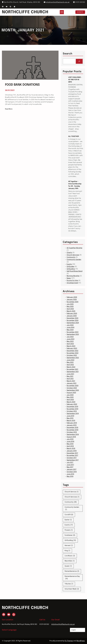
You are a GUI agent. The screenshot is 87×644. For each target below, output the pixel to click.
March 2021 (71, 381)
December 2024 (72, 318)
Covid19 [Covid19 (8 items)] (69, 515)
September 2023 (73, 334)
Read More (9, 109)
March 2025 (71, 311)
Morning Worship (73, 276)
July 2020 (70, 395)
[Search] (79, 61)
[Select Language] (78, 630)
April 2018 (70, 446)
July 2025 (70, 304)
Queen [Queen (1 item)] (68, 566)
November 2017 (72, 456)
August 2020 (71, 393)
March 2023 (71, 346)
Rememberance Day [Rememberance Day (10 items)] (72, 578)
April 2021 (70, 379)
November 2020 (73, 386)
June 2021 (70, 374)
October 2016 (72, 472)
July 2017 (70, 462)
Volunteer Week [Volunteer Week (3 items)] (72, 589)
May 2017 (70, 467)
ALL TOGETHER (74, 136)
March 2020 (71, 402)
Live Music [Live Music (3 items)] (70, 556)
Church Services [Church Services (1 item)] (72, 497)
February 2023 (72, 348)
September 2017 (73, 460)
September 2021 (73, 372)
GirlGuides (70, 267)
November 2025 (73, 302)
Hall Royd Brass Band (75, 271)
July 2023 (70, 337)
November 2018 (72, 430)
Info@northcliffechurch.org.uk (63, 624)
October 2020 (72, 388)
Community (71, 257)
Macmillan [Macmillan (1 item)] (70, 561)
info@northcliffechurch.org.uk (58, 2)
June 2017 (70, 465)
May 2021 (70, 376)
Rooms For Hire (72, 281)
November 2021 (72, 369)
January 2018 (72, 451)
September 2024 (73, 323)
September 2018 (73, 435)
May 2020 (70, 397)
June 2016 (70, 474)
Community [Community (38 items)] (71, 502)
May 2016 (70, 476)
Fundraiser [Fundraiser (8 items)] (70, 535)
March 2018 (71, 449)
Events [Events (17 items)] (69, 525)
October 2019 (72, 411)
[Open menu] (64, 12)
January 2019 (72, 425)
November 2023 (73, 332)
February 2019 (72, 423)
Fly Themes (69, 641)
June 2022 (70, 360)
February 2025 (72, 314)
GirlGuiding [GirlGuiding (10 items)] (70, 540)
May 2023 (70, 341)
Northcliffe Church (27, 12)
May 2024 (70, 330)
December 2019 (72, 407)
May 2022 (70, 362)
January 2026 (72, 300)
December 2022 (72, 351)
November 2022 (73, 353)
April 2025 (70, 309)
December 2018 (72, 428)
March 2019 (71, 421)
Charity (69, 253)
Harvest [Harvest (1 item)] (69, 546)
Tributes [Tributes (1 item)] (69, 584)
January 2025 (72, 316)
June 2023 (70, 339)
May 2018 (70, 444)
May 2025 (70, 307)
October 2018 (72, 432)
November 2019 (72, 409)
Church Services (73, 255)
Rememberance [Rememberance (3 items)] (72, 571)
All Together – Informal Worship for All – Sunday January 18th (75, 185)
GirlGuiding (71, 269)
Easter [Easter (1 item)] (68, 520)
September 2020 (73, 390)
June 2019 (70, 416)
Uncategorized (72, 283)
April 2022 (70, 365)
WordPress (81, 641)
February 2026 (72, 297)
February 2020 (72, 404)
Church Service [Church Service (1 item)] (72, 492)
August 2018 (71, 437)
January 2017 (71, 469)
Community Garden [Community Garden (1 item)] (72, 509)
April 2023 (70, 344)
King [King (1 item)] (67, 551)
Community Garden (74, 260)
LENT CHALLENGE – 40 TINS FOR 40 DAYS (75, 80)
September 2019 (73, 414)
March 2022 (71, 367)
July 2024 (70, 325)
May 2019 (70, 418)
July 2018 (70, 439)
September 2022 (73, 358)
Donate (80, 12)
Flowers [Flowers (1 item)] (69, 530)
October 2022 (72, 355)
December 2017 (72, 453)
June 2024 (70, 327)
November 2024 (73, 320)
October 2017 (72, 458)
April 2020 (70, 400)
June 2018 (70, 442)
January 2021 (72, 383)
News (69, 278)
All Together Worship (74, 248)
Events (69, 264)
